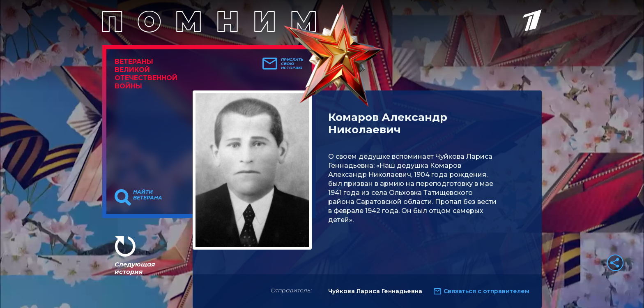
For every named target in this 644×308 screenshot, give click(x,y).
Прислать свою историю (292, 64)
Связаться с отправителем (486, 291)
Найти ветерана (148, 195)
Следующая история (135, 268)
